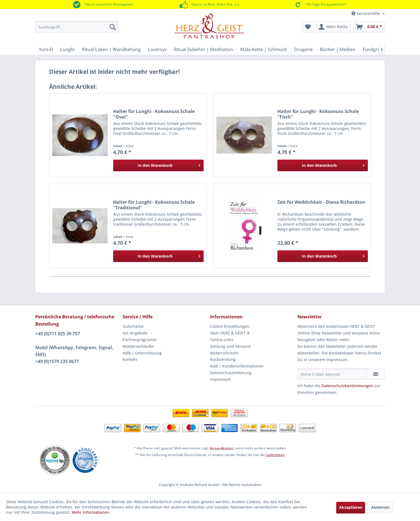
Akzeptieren (351, 507)
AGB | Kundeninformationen (237, 366)
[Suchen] (113, 27)
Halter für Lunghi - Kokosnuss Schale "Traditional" (154, 205)
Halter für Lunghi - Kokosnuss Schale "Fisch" (318, 114)
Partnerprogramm (140, 340)
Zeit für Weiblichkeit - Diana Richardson (321, 202)
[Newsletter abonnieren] (376, 374)
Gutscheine (133, 326)
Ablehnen (380, 507)
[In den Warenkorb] (158, 165)
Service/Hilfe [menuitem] (366, 13)
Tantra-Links (222, 340)
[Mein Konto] (333, 27)
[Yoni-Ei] (46, 49)
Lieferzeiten (275, 455)
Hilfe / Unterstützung (142, 353)
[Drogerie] (303, 49)
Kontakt (130, 359)
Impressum (221, 379)
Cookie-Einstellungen (230, 326)
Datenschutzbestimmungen (347, 386)
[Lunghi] (67, 49)
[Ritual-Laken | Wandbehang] (111, 49)
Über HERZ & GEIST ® (230, 333)
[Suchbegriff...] (77, 27)
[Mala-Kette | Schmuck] (264, 49)
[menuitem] (77, 27)
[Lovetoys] (157, 49)
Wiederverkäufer (138, 346)
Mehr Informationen (90, 512)
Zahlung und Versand (230, 346)
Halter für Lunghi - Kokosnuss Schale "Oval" (154, 114)
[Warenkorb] (369, 27)
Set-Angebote (135, 333)
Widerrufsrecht (224, 353)
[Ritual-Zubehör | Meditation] (203, 49)
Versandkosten (222, 448)
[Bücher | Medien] (338, 49)
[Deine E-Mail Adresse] (332, 374)
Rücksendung (223, 359)
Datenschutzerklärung (231, 373)
